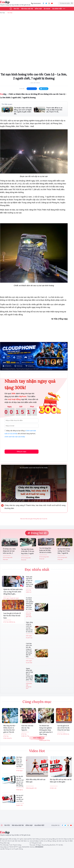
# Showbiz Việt (29, 684)
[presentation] (19, 443)
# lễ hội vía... (12, 622)
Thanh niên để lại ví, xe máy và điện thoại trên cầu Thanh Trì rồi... (54, 110)
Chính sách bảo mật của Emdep (15, 437)
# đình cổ (29, 592)
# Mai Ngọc (19, 771)
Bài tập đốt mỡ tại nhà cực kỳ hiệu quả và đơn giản (61, 781)
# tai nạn (5, 559)
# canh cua (29, 638)
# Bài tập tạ (19, 790)
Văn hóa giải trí (27, 9)
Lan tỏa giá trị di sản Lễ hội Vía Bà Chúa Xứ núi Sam (12, 616)
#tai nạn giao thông (31, 519)
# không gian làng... (29, 616)
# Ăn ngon (6, 598)
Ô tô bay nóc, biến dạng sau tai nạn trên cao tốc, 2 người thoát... (9, 551)
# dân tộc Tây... (26, 736)
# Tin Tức (6, 622)
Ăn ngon (47, 9)
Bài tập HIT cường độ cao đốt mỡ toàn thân (20, 798)
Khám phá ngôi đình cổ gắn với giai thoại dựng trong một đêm (29, 581)
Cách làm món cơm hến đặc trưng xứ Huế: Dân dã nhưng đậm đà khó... (29, 650)
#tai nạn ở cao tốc (42, 519)
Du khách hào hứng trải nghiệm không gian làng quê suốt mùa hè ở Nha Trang (46, 730)
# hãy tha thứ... (29, 688)
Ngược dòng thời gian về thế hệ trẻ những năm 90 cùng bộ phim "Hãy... (30, 674)
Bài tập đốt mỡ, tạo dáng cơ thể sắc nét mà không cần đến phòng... (20, 781)
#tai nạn (23, 519)
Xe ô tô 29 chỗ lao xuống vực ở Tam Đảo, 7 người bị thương (64, 551)
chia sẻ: (22, 89)
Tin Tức (2, 13)
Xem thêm (37, 738)
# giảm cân (19, 805)
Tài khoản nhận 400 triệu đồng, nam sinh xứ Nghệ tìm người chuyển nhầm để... (23, 111)
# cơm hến (29, 663)
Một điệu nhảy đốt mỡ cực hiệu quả (36, 781)
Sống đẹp (38, 9)
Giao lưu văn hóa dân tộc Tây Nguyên (27, 728)
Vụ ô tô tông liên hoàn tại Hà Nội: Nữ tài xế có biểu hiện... (45, 550)
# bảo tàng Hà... (8, 738)
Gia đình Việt (57, 9)
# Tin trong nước (8, 557)
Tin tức (16, 9)
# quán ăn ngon (14, 598)
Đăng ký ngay (22, 452)
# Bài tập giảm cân (31, 788)
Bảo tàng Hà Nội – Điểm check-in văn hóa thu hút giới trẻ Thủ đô (10, 729)
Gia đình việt (39, 825)
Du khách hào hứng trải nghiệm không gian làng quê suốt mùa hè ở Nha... (30, 604)
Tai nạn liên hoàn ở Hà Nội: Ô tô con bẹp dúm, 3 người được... (28, 551)
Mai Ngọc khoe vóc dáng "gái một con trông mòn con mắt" (20, 762)
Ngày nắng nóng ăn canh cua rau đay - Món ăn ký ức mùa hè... (30, 627)
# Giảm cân (53, 788)
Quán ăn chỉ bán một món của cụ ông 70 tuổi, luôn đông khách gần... (13, 592)
